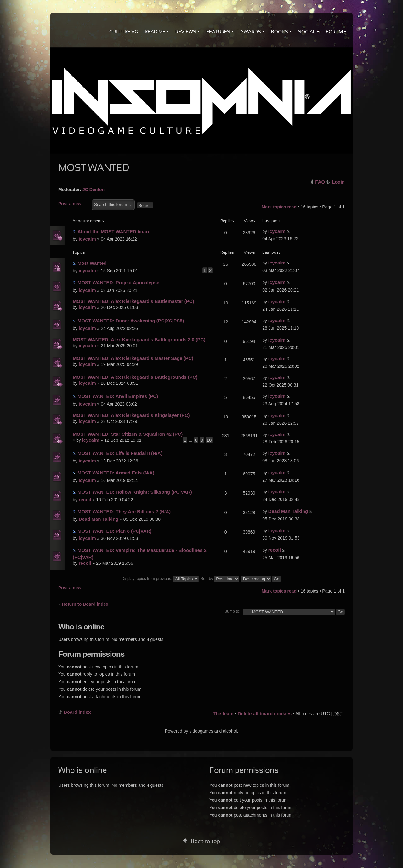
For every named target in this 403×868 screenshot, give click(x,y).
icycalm (87, 239)
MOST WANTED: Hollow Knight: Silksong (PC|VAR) (135, 492)
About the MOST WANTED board (114, 232)
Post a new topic (73, 204)
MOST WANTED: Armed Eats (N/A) (116, 473)
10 (209, 440)
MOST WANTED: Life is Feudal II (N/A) (120, 453)
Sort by (220, 579)
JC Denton (94, 190)
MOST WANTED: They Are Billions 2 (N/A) (124, 511)
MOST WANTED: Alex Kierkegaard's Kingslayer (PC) (131, 415)
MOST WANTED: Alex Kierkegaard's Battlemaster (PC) (133, 301)
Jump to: (233, 611)
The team (223, 714)
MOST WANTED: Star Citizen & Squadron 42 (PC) (128, 434)
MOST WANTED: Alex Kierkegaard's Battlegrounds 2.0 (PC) (139, 340)
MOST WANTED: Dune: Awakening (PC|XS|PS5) (131, 321)
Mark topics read (279, 207)
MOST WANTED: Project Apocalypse (118, 283)
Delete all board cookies (264, 714)
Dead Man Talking (99, 519)
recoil (85, 499)
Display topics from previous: (160, 579)
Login (338, 182)
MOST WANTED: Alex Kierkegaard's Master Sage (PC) (133, 358)
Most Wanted (92, 263)
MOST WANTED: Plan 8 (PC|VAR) (115, 531)
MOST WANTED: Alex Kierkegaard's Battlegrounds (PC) (135, 377)
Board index (77, 712)
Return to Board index (85, 604)
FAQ (320, 182)
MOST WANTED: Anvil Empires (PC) (118, 396)
